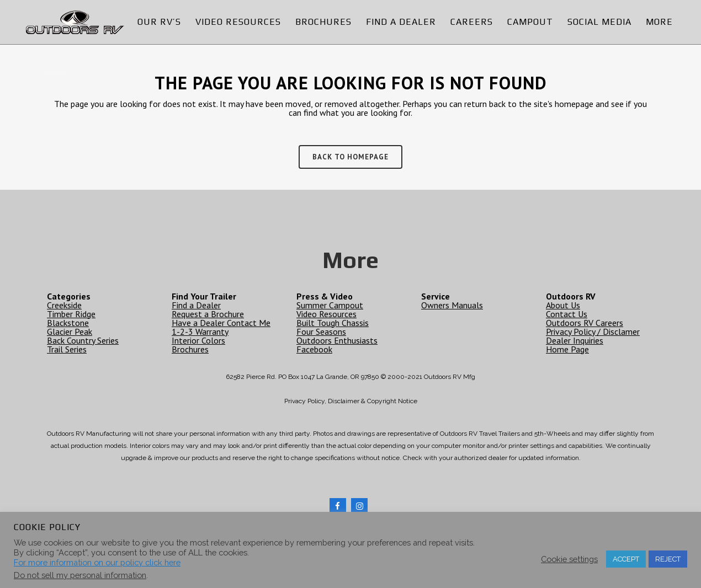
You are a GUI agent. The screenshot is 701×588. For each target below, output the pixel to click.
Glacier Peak (70, 331)
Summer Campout (330, 304)
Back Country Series (83, 340)
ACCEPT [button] (626, 559)
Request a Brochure (208, 313)
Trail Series (67, 349)
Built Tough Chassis (333, 322)
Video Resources (326, 313)
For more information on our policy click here (97, 562)
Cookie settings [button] (569, 559)
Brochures (190, 349)
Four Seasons (321, 331)
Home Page (567, 349)
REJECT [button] (668, 559)
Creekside (64, 304)
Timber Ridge (71, 313)
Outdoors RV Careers (585, 322)
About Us (563, 304)
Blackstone (68, 322)
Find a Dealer (196, 304)
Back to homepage (350, 157)
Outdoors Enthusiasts (337, 340)
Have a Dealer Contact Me (221, 322)
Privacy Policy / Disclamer (593, 331)
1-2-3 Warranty (200, 331)
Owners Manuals (452, 304)
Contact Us (567, 313)
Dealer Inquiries (575, 340)
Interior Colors (198, 340)
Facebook (314, 349)
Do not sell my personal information (80, 575)
